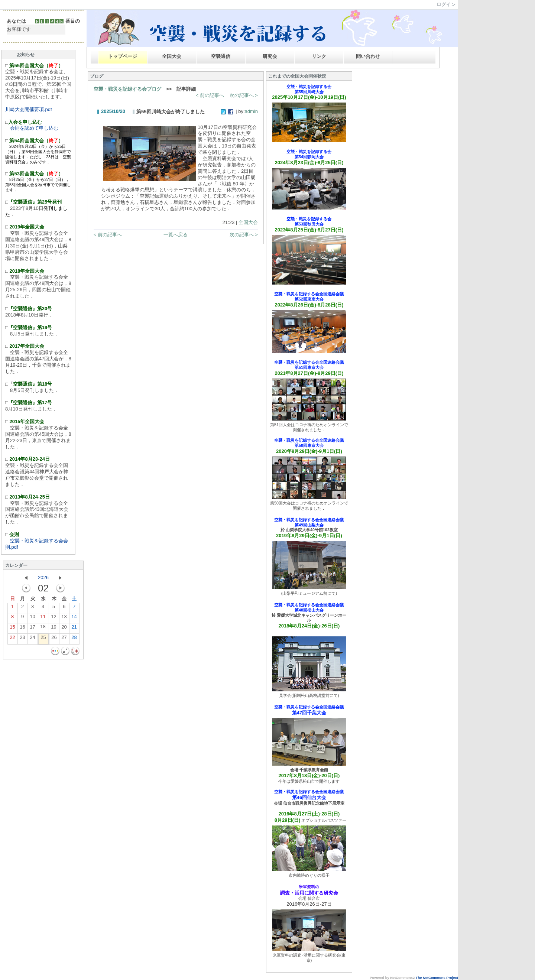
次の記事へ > (244, 95)
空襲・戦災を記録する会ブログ (127, 89)
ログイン (446, 4)
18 (43, 628)
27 (64, 639)
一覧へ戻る (176, 235)
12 (53, 618)
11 (43, 618)
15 (12, 628)
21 (74, 628)
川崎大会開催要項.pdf (29, 109)
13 (64, 618)
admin (251, 111)
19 (53, 628)
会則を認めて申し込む (32, 128)
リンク (319, 56)
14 (74, 618)
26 (54, 639)
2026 (43, 577)
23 (22, 639)
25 (43, 639)
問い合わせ (368, 56)
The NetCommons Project (437, 978)
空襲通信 (221, 56)
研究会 (270, 56)
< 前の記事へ (210, 95)
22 (12, 639)
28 (74, 639)
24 (32, 639)
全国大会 (172, 56)
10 (32, 618)
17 (32, 628)
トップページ (123, 56)
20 (64, 628)
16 (22, 628)
